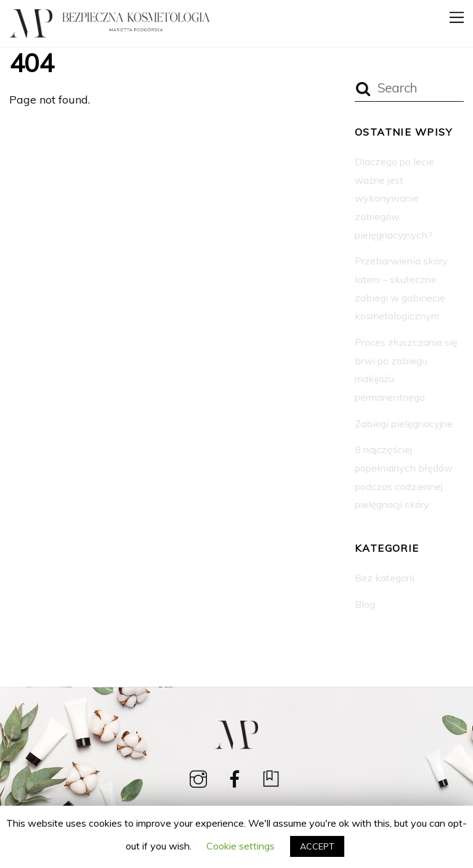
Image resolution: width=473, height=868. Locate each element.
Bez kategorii (385, 578)
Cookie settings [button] (241, 846)
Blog (365, 604)
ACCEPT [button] (317, 846)
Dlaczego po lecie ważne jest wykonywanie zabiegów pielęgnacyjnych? (394, 198)
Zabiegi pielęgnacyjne (404, 424)
